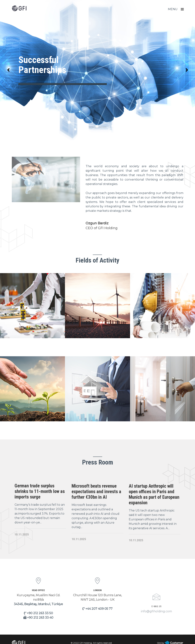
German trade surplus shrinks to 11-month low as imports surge (40, 512)
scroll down (98, 120)
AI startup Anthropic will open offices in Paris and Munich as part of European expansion (154, 518)
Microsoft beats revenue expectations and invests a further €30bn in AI (96, 514)
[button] (187, 67)
